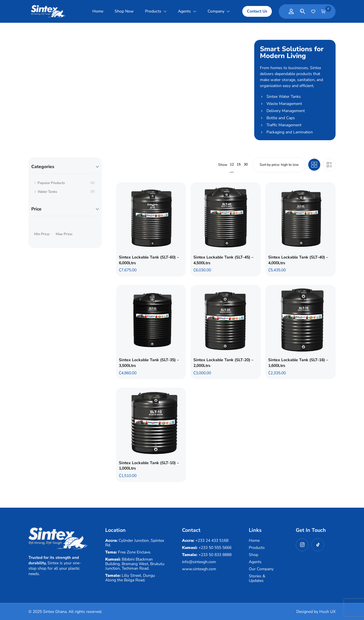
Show (223, 165)
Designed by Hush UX (316, 612)
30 (246, 164)
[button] (257, 11)
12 (232, 164)
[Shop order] (279, 165)
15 (239, 164)
